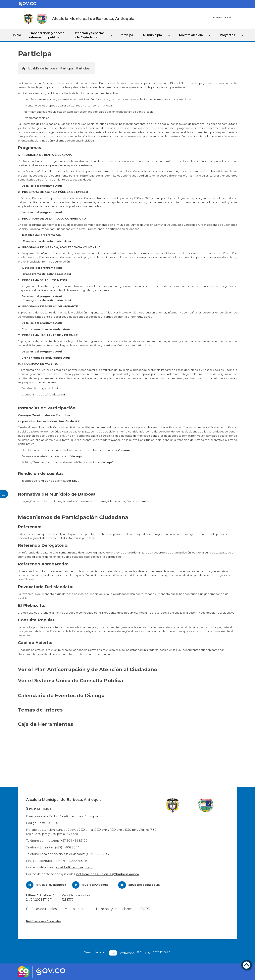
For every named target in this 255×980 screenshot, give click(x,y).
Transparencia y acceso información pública (47, 35)
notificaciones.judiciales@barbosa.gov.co (108, 874)
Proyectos (228, 35)
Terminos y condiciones (114, 909)
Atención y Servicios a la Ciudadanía (90, 35)
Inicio (17, 35)
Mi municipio (153, 35)
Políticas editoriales (41, 909)
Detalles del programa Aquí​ (42, 186)
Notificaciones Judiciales (44, 921)
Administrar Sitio (222, 18)
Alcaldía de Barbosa (42, 68)
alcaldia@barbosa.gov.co (75, 867)
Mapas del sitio (76, 909)
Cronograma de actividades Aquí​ (47, 274)
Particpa (67, 68)
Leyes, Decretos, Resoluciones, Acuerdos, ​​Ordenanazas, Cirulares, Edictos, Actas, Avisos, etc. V (88, 501)
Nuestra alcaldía (191, 35)
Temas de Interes (41, 710)
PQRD (145, 909)
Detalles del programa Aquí (42, 212)
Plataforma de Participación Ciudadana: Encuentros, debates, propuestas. (76, 450)
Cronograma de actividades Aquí (47, 241)
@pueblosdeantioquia (144, 885)
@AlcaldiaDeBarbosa (51, 885)
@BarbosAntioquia (95, 885)
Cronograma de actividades (43, 394)
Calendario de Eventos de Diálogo (61, 695)
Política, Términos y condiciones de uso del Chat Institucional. (67, 462)
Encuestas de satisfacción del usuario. (52, 456)
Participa (126, 35)
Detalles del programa (40, 388)
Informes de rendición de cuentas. (50, 481)
